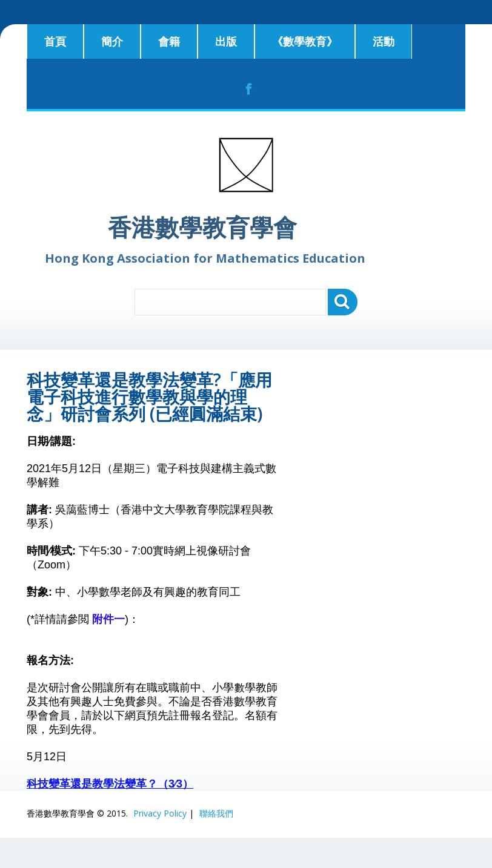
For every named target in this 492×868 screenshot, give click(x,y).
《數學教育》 (305, 41)
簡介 (112, 41)
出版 (226, 41)
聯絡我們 (216, 813)
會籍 (169, 41)
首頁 (55, 41)
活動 (384, 41)
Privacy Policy (160, 813)
